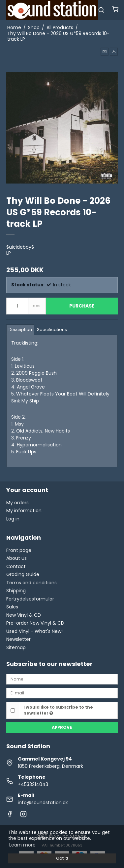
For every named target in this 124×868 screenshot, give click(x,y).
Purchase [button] (82, 306)
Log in (13, 519)
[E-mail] (62, 693)
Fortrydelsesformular (30, 599)
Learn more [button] (22, 845)
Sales (12, 607)
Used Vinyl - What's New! (34, 631)
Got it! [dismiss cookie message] (62, 858)
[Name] (62, 679)
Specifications (52, 330)
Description (20, 330)
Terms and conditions (31, 583)
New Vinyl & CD (24, 615)
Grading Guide (23, 574)
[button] (105, 52)
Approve (62, 727)
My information (24, 511)
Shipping (16, 591)
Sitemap (16, 647)
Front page (19, 550)
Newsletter (18, 639)
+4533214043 (33, 784)
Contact (16, 566)
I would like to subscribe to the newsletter (58, 710)
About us (16, 558)
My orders (17, 503)
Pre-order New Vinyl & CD (35, 623)
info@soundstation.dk (43, 803)
